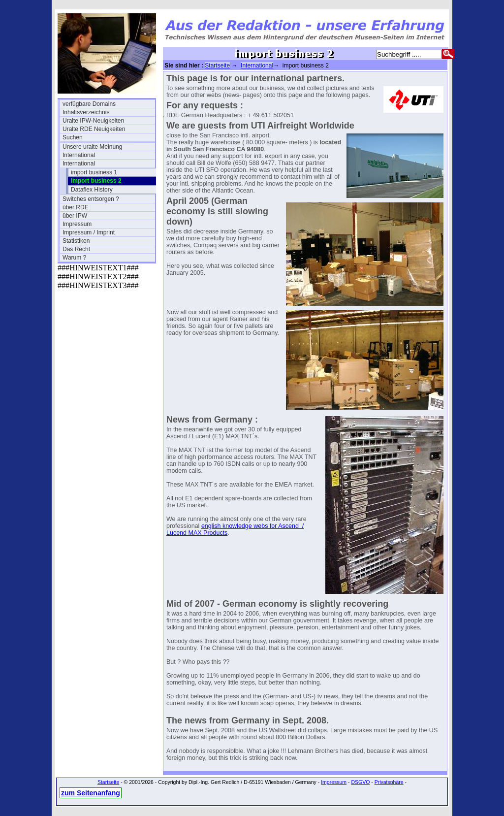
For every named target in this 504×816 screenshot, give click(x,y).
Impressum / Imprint (89, 232)
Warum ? (74, 258)
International (79, 155)
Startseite (217, 65)
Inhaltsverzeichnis (86, 112)
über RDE (76, 207)
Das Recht (76, 249)
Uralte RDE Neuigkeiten (94, 129)
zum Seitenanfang (91, 793)
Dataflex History (92, 190)
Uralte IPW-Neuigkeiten (93, 121)
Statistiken (76, 241)
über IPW (75, 216)
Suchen (73, 137)
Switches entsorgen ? (91, 199)
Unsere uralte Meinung (92, 147)
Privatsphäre (389, 782)
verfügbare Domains (89, 104)
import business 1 (94, 172)
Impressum (77, 224)
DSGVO (360, 782)
